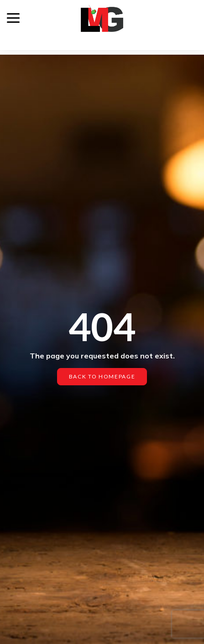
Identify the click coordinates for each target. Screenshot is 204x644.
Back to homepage (102, 376)
